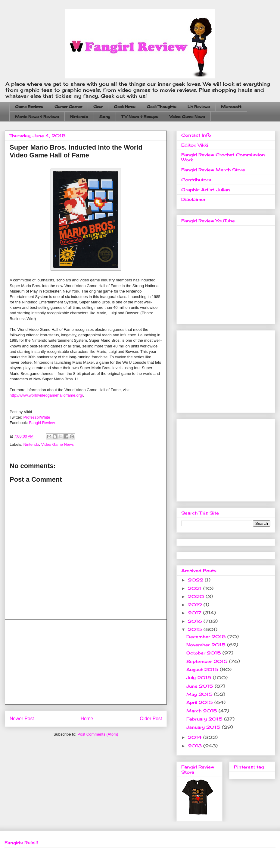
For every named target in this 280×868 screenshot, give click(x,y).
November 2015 (207, 645)
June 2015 (201, 686)
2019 (196, 605)
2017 (195, 613)
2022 (196, 580)
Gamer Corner (68, 107)
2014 (196, 737)
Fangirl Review (42, 423)
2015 (196, 629)
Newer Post (22, 719)
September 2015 (208, 661)
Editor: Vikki (195, 145)
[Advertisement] (86, 662)
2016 (196, 621)
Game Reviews (29, 107)
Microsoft (231, 107)
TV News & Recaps (140, 117)
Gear (98, 107)
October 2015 (204, 653)
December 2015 (207, 637)
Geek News (125, 107)
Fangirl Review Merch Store (213, 170)
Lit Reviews (199, 107)
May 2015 (200, 694)
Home (87, 719)
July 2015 (200, 678)
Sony (105, 117)
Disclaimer (193, 199)
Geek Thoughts (162, 107)
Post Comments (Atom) (98, 734)
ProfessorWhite (37, 417)
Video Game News (187, 117)
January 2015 (204, 727)
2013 (196, 746)
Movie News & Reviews (37, 117)
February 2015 (205, 719)
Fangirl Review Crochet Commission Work (223, 157)
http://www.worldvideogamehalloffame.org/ (46, 395)
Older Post (151, 719)
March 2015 (202, 711)
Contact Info (196, 135)
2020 (197, 596)
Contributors (196, 180)
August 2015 (203, 669)
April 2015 (200, 702)
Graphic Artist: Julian (206, 190)
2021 (196, 588)
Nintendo (79, 117)
